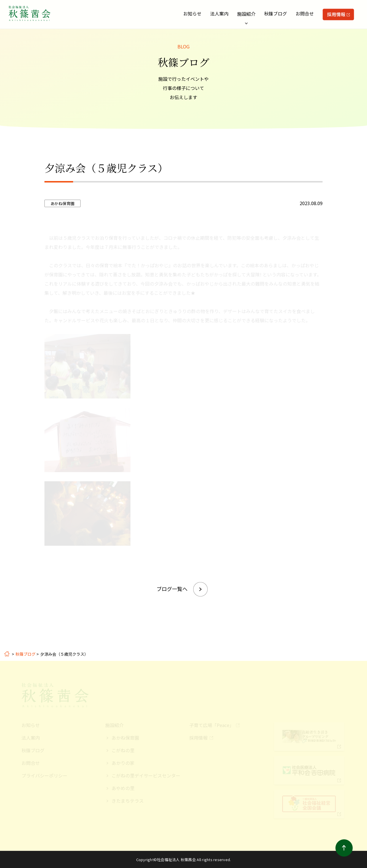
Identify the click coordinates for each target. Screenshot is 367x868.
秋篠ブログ (276, 14)
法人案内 (219, 14)
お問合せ (305, 14)
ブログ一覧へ (172, 589)
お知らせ (192, 14)
